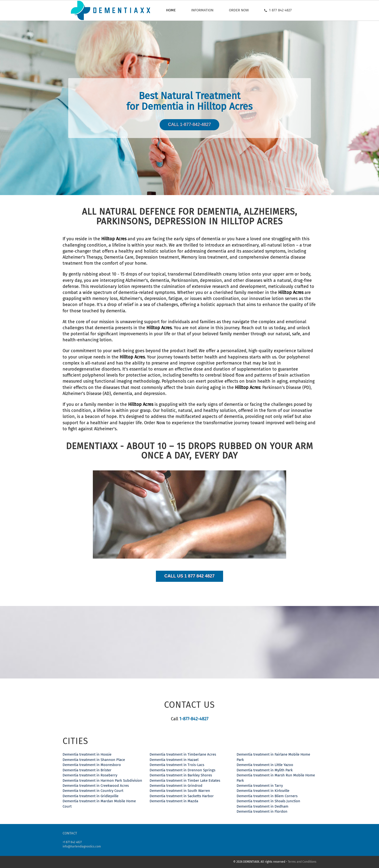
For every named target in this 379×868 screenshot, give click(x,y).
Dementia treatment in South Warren (180, 791)
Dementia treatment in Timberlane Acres (183, 754)
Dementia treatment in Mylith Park (265, 770)
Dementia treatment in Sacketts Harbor (182, 796)
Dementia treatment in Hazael (174, 760)
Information (202, 10)
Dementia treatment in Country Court (93, 791)
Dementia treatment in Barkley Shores (181, 775)
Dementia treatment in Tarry (260, 786)
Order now (239, 10)
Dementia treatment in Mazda (174, 801)
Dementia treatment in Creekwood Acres (96, 786)
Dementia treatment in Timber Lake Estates (185, 780)
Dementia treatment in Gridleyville (91, 796)
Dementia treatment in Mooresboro (92, 765)
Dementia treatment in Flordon (262, 811)
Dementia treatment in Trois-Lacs (177, 765)
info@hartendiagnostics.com (82, 846)
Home (171, 10)
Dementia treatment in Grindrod (176, 786)
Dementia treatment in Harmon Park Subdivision (102, 780)
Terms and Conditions (302, 862)
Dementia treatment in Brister (87, 770)
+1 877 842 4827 (72, 842)
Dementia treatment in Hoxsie (87, 754)
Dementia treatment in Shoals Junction (268, 801)
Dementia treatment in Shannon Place (94, 760)
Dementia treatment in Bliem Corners (267, 796)
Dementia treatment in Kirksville (263, 791)
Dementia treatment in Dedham (262, 806)
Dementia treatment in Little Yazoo (265, 765)
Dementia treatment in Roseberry (90, 775)
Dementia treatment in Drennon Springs (182, 770)
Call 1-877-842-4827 (189, 124)
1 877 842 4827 (278, 10)
